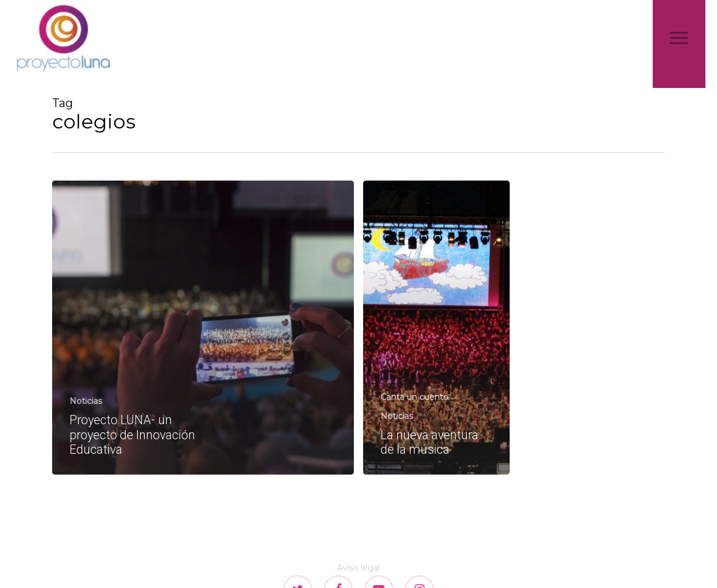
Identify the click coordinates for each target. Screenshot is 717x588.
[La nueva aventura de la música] (436, 328)
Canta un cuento (414, 397)
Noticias (86, 401)
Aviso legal (358, 568)
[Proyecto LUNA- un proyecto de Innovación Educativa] (203, 328)
